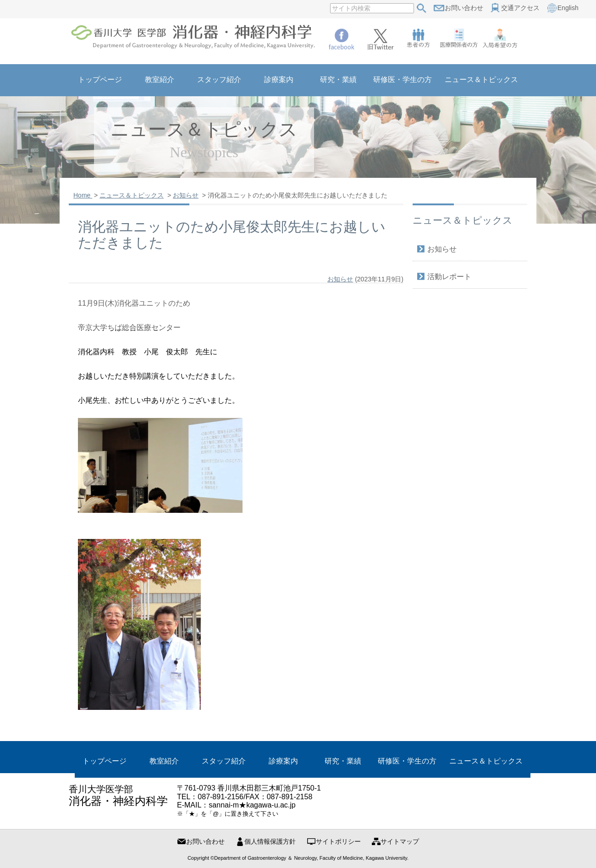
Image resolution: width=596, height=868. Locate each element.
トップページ (105, 761)
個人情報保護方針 (270, 841)
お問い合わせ (205, 841)
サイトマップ (400, 841)
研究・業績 (343, 761)
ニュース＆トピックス (486, 761)
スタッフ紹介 (224, 761)
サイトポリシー (338, 841)
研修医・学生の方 (407, 761)
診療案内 (283, 761)
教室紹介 (164, 761)
